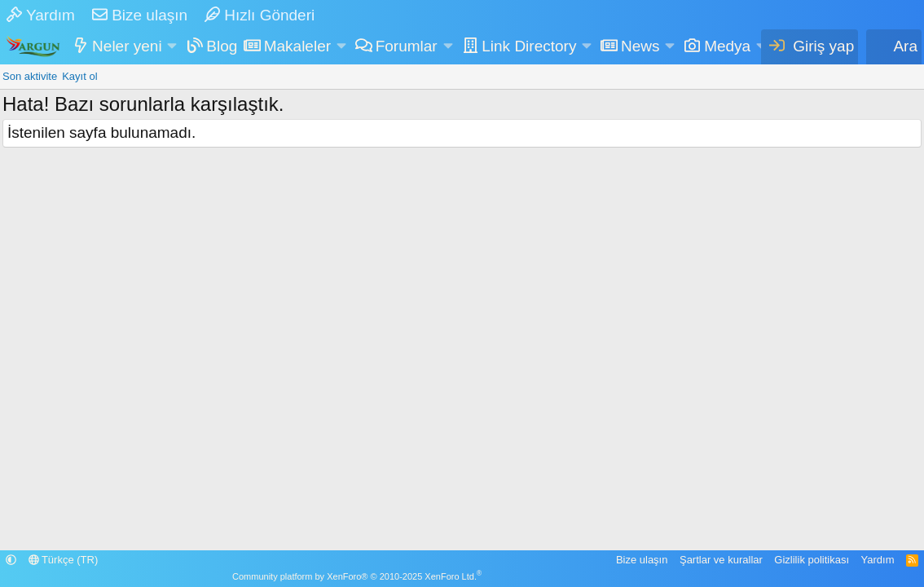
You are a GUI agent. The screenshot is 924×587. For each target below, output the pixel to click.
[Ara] (894, 47)
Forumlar (407, 46)
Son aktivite (30, 76)
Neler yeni (127, 46)
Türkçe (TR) (64, 560)
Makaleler (297, 46)
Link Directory (529, 46)
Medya (727, 46)
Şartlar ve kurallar (721, 560)
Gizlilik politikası (812, 560)
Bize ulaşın (140, 15)
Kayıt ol (79, 76)
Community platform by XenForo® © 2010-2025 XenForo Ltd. (357, 576)
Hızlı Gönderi (260, 15)
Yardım (41, 15)
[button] (172, 47)
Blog (222, 46)
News (640, 46)
